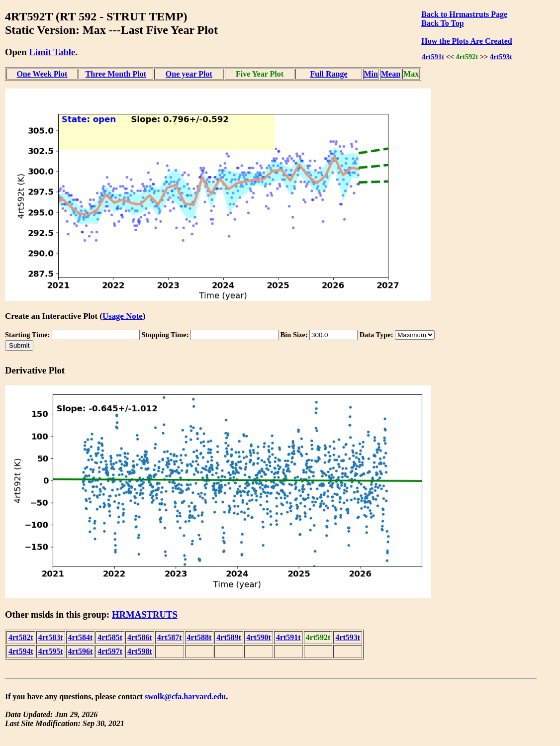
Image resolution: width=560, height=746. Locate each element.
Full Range (328, 74)
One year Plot (189, 74)
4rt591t (433, 57)
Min (371, 74)
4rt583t (51, 637)
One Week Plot (42, 74)
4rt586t (140, 637)
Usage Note (123, 316)
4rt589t (229, 637)
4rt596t (81, 651)
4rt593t (501, 57)
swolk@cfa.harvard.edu (185, 697)
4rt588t (199, 637)
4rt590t (259, 637)
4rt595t (51, 651)
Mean (391, 74)
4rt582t (21, 637)
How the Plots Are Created (467, 41)
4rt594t (21, 651)
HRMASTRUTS (145, 614)
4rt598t (140, 651)
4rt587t (170, 637)
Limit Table (52, 52)
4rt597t (110, 651)
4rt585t (110, 637)
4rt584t (81, 637)
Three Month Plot (116, 74)
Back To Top (442, 23)
